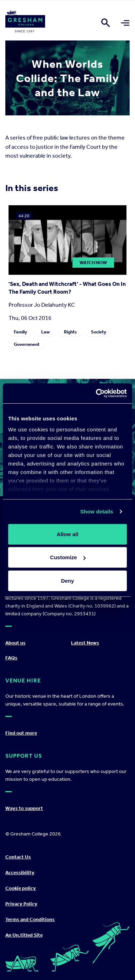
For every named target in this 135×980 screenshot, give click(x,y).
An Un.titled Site (24, 935)
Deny (68, 580)
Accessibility (20, 873)
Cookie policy (21, 888)
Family (20, 332)
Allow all (68, 534)
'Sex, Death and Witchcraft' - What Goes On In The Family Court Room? (67, 288)
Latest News (85, 643)
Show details (97, 511)
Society (99, 332)
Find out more (21, 733)
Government (27, 344)
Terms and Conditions (30, 919)
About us (15, 643)
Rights (70, 332)
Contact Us (18, 857)
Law (45, 332)
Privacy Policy (21, 904)
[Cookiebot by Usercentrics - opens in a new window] (96, 393)
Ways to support (24, 808)
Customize (68, 557)
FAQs (11, 658)
